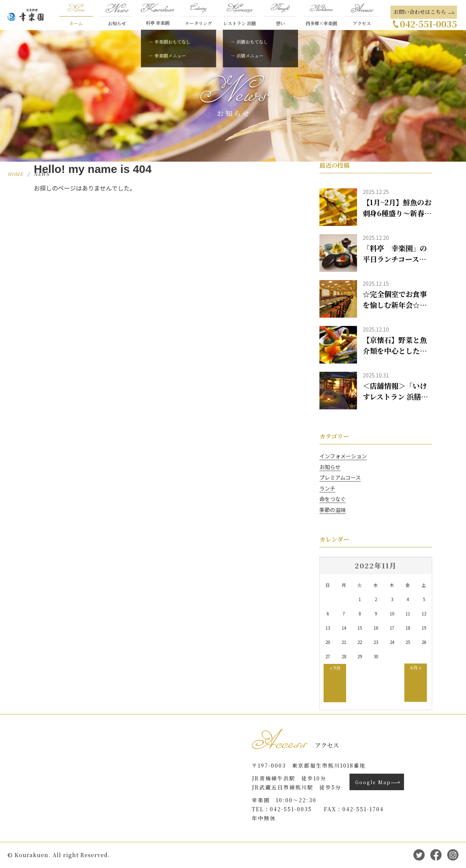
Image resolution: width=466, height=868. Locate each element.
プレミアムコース (340, 477)
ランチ (327, 488)
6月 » (416, 667)
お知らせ (330, 467)
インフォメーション (343, 456)
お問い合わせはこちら (420, 12)
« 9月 (335, 668)
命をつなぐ (333, 499)
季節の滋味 (333, 510)
